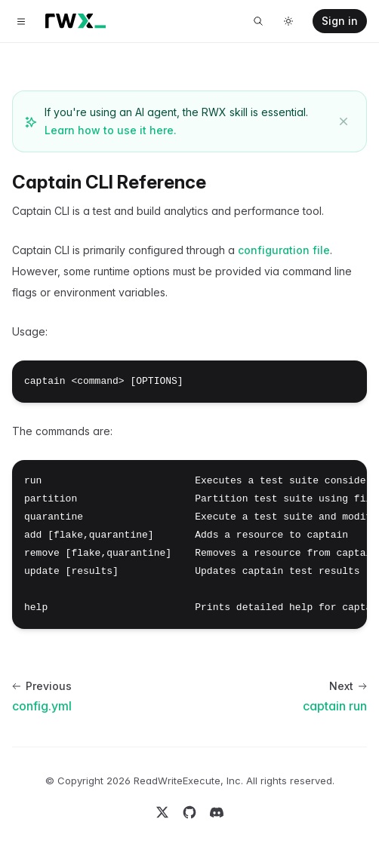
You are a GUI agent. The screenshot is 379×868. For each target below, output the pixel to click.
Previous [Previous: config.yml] (42, 686)
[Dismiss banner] (344, 121)
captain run (335, 706)
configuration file (284, 250)
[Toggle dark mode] (288, 21)
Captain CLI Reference (109, 182)
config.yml (42, 706)
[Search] (258, 21)
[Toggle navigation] (21, 21)
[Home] (75, 21)
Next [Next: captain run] (348, 686)
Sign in (340, 21)
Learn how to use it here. (111, 130)
